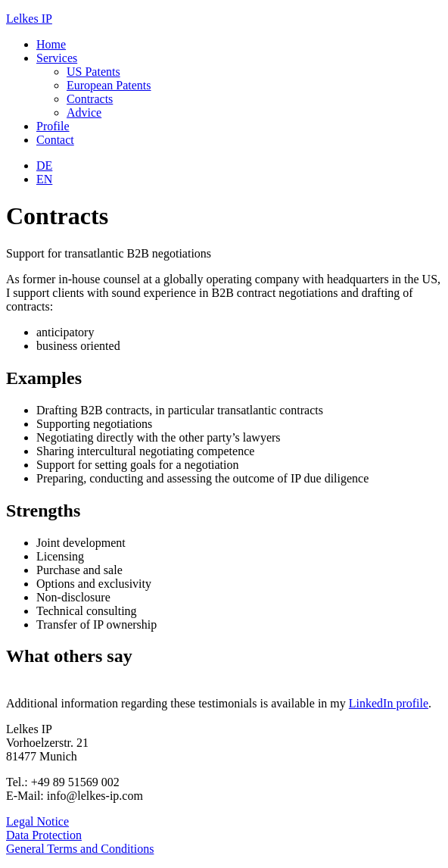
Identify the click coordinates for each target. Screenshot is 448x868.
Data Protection (44, 835)
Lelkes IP (29, 19)
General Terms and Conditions (80, 849)
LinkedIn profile (389, 703)
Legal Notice (37, 821)
